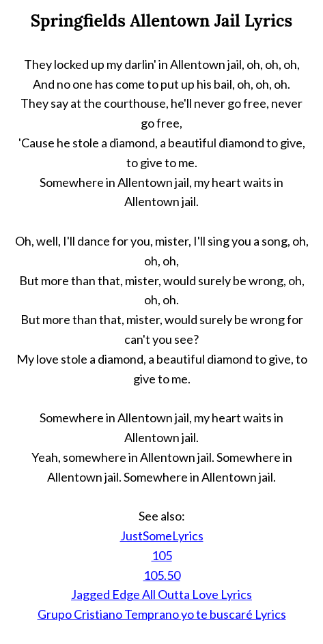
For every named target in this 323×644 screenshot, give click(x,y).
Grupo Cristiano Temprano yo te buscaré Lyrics (162, 614)
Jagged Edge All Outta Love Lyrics (161, 594)
